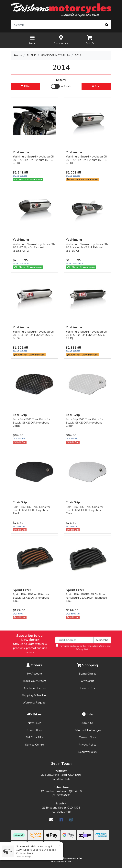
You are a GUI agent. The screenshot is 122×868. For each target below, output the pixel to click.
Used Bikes (35, 730)
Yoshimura (21, 152)
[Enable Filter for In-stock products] (61, 86)
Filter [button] (26, 86)
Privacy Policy (88, 745)
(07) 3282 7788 (61, 812)
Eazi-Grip (20, 415)
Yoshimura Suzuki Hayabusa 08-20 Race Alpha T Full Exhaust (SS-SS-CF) (87, 247)
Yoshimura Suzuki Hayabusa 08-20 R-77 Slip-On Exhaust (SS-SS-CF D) (87, 160)
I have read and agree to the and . (83, 647)
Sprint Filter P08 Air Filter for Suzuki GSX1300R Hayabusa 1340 (31, 598)
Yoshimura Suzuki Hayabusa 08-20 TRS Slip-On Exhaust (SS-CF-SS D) (87, 335)
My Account (35, 674)
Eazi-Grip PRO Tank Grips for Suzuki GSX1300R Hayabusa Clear (85, 510)
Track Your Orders (34, 681)
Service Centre (34, 745)
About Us (88, 723)
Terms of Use (88, 737)
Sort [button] (96, 86)
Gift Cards (88, 681)
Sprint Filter (22, 590)
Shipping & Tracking (35, 695)
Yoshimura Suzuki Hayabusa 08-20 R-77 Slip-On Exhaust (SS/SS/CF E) (34, 247)
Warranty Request (34, 702)
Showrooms (61, 40)
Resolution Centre (34, 688)
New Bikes (35, 723)
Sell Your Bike (35, 737)
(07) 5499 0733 (61, 795)
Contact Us (88, 688)
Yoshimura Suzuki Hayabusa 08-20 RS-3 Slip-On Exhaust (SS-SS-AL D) (34, 335)
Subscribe (102, 640)
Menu (32, 40)
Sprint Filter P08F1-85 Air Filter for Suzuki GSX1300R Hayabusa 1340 (86, 598)
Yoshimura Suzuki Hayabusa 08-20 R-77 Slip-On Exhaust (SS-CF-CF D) (34, 160)
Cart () (90, 40)
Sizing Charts (88, 674)
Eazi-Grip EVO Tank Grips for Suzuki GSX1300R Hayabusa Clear (85, 423)
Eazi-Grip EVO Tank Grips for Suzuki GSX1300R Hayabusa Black (32, 423)
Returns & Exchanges (88, 730)
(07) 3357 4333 (61, 779)
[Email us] (51, 820)
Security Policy (88, 752)
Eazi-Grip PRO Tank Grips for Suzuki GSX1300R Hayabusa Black (32, 510)
